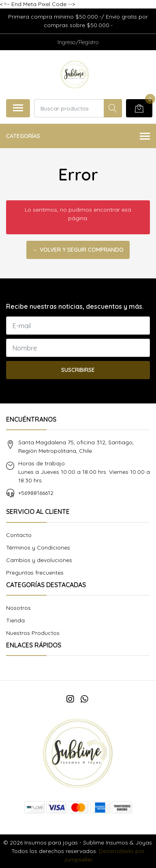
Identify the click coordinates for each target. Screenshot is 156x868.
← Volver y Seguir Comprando (78, 250)
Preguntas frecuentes (35, 573)
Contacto (19, 535)
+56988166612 (36, 493)
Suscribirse (78, 370)
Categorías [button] (78, 137)
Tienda (15, 620)
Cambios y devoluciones (39, 560)
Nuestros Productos (33, 633)
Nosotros (18, 608)
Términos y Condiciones (38, 548)
